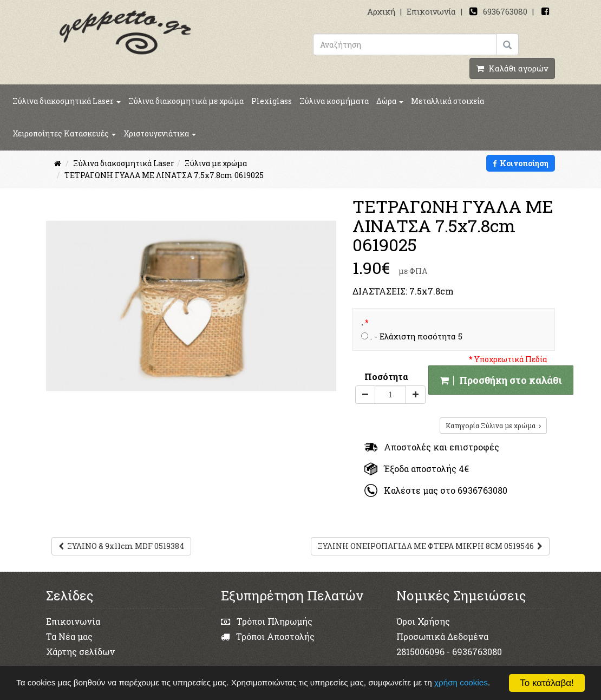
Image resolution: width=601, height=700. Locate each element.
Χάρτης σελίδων (80, 652)
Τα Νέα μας (69, 636)
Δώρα (390, 101)
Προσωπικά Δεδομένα (442, 636)
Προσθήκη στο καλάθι (501, 380)
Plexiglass (272, 101)
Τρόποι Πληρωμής (267, 621)
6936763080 (505, 11)
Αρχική (381, 11)
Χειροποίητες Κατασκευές (64, 133)
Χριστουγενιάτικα (160, 133)
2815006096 (420, 652)
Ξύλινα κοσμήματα (334, 101)
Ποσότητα (386, 377)
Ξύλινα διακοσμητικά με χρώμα (186, 101)
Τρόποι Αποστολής (268, 636)
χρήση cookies (462, 682)
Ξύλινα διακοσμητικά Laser (67, 101)
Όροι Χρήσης (423, 621)
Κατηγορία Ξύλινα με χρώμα (493, 426)
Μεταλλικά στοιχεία (448, 101)
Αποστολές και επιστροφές (432, 447)
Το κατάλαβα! (547, 683)
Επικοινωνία (431, 11)
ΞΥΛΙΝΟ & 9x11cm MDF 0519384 (121, 546)
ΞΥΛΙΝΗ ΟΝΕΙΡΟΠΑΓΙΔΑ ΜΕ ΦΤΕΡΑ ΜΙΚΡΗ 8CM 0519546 (430, 546)
